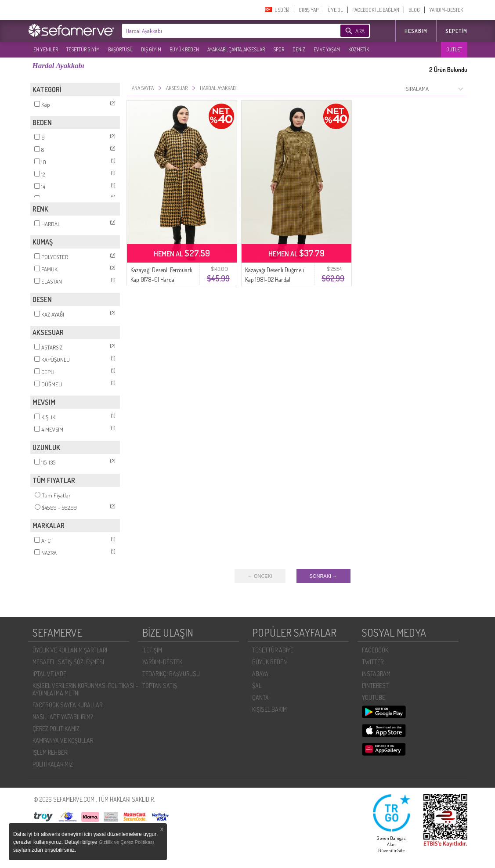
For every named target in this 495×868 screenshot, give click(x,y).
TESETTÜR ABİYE (273, 650)
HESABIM (416, 31)
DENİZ (299, 49)
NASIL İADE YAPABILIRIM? (63, 717)
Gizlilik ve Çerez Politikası (126, 842)
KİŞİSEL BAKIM (269, 709)
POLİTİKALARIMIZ (53, 764)
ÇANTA (260, 697)
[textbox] (218, 31)
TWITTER (373, 662)
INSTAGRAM (376, 674)
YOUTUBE (374, 697)
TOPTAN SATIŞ (160, 686)
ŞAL (257, 686)
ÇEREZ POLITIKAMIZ (56, 729)
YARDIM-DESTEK (446, 10)
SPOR (279, 49)
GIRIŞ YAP (309, 10)
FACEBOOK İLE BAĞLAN (376, 10)
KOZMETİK (359, 49)
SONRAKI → (324, 576)
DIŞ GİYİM (151, 49)
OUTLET (454, 49)
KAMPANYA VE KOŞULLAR (63, 740)
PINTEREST (375, 686)
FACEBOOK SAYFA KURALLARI (68, 705)
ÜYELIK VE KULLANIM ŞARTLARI (70, 650)
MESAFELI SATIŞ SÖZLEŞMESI (68, 662)
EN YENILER (46, 49)
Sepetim (456, 31)
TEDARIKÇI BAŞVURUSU (171, 674)
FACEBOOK (375, 650)
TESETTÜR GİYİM (83, 49)
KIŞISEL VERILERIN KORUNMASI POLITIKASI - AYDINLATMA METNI (85, 689)
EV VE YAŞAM (327, 49)
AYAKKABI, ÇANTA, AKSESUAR (236, 49)
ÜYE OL (335, 10)
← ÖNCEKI (260, 576)
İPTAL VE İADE (49, 674)
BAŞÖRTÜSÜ (120, 49)
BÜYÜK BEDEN (184, 49)
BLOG (414, 10)
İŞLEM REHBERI (51, 752)
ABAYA (260, 674)
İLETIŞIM (152, 650)
